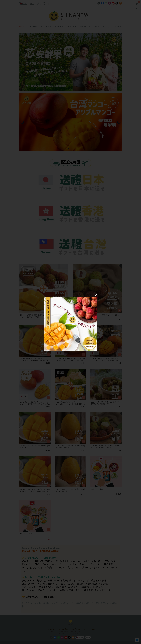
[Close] (96, 295)
